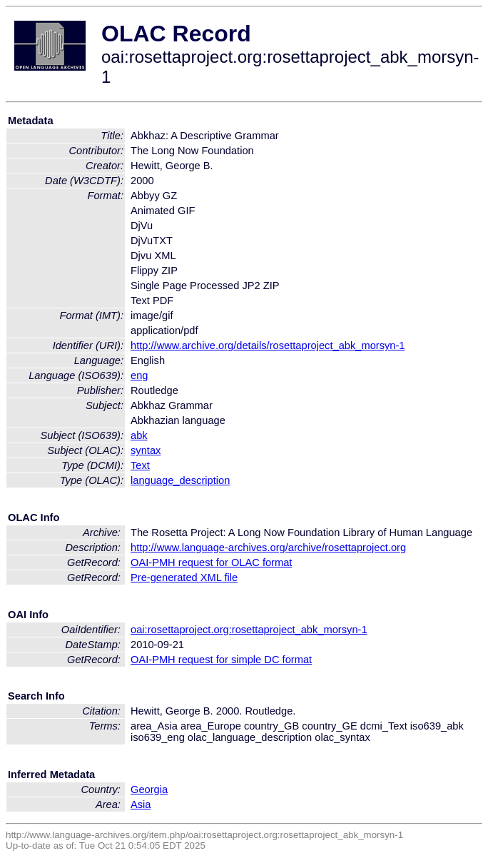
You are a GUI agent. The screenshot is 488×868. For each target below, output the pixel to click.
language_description (180, 480)
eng (139, 375)
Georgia (149, 789)
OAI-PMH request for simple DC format (221, 660)
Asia (141, 804)
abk (139, 435)
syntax (146, 450)
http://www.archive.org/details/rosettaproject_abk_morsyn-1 (268, 345)
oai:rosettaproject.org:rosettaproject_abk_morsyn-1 (249, 630)
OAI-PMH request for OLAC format (211, 562)
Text (140, 465)
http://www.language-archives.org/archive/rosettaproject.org (268, 547)
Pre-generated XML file (184, 577)
